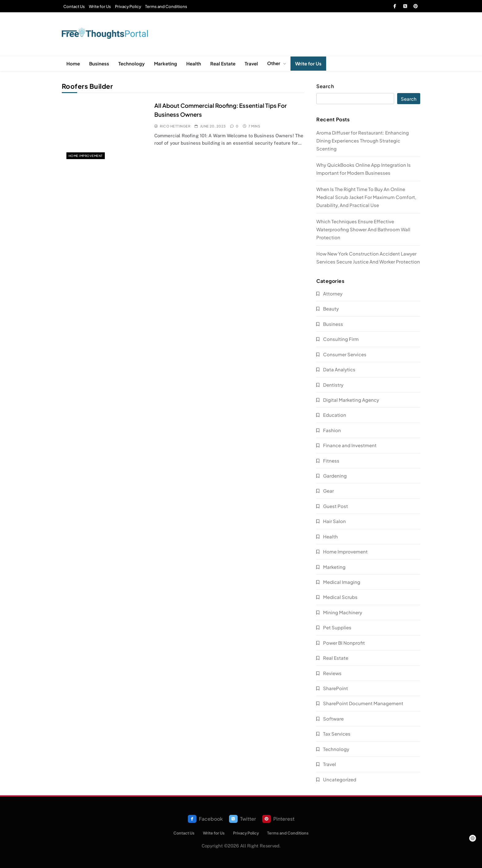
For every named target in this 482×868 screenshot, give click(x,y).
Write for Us (100, 6)
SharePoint (336, 688)
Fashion (332, 430)
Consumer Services (345, 354)
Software (333, 719)
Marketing (166, 63)
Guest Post (336, 506)
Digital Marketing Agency (351, 400)
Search (325, 86)
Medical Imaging (342, 582)
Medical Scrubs (340, 597)
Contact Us (74, 6)
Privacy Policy (128, 6)
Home (73, 63)
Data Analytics (339, 369)
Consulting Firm (341, 339)
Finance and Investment (350, 445)
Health (194, 63)
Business (99, 63)
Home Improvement (86, 156)
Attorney (333, 293)
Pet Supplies (337, 627)
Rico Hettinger (175, 126)
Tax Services (337, 734)
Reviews (332, 673)
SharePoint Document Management (363, 703)
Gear (328, 491)
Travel (251, 63)
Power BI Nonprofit (344, 643)
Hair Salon (334, 521)
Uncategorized (340, 779)
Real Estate (223, 63)
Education (335, 415)
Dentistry (333, 385)
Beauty (331, 309)
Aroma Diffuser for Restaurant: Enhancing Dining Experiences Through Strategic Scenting (363, 141)
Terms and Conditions (166, 6)
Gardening (335, 476)
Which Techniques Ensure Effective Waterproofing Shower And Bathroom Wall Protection (363, 229)
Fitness (331, 461)
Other (274, 63)
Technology (132, 63)
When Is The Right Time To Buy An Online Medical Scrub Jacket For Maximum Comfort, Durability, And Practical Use (366, 197)
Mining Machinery (343, 612)
